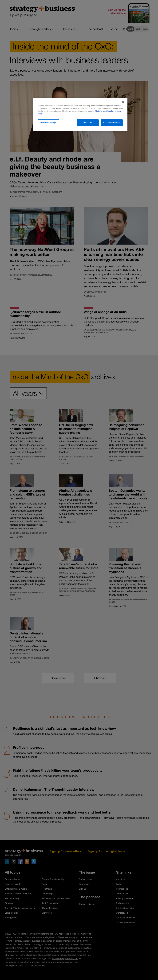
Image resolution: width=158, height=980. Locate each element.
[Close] (123, 102)
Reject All (88, 123)
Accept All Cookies (112, 123)
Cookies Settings (48, 123)
